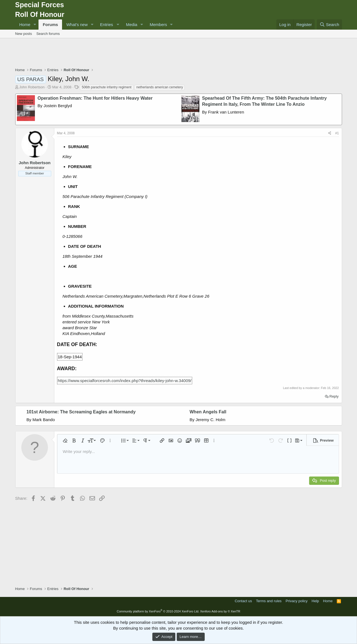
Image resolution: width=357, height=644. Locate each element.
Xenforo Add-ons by (220, 611)
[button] (35, 25)
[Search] (329, 25)
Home (25, 25)
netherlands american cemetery (160, 87)
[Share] (330, 133)
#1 (337, 133)
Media (132, 25)
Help (315, 601)
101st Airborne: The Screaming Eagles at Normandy (81, 412)
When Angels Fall (208, 412)
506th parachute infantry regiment (106, 87)
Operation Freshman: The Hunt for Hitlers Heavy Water (95, 98)
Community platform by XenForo (158, 611)
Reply (334, 396)
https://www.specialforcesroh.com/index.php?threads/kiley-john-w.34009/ (125, 381)
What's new (77, 25)
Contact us (243, 601)
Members (159, 25)
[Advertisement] (179, 53)
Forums (50, 25)
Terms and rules (269, 601)
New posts (24, 34)
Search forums (48, 34)
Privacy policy (296, 601)
